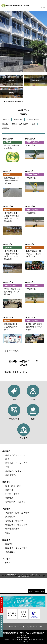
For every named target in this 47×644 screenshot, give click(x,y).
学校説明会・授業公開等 (16, 525)
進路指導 (6, 540)
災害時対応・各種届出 (15, 102)
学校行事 (9, 490)
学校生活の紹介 (33, 119)
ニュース (6, 563)
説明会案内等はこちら (1, 626)
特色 (7, 459)
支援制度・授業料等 (14, 521)
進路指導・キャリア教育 (16, 548)
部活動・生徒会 (12, 494)
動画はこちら (1, 606)
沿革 (7, 467)
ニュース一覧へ (12, 351)
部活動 (5, 124)
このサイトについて (13, 627)
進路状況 (9, 544)
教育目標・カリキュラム (16, 463)
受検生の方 (18, 119)
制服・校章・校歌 (13, 486)
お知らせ (6, 119)
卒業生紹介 (10, 552)
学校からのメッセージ (15, 455)
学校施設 (9, 498)
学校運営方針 (11, 475)
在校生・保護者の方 (20, 124)
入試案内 (6, 509)
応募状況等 (10, 517)
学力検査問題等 (12, 529)
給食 (34, 124)
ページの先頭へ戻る (37, 591)
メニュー (44, 7)
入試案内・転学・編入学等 (17, 513)
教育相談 (6, 128)
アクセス (6, 559)
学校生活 (6, 482)
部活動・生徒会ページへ (16, 372)
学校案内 (6, 451)
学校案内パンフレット (15, 471)
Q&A (8, 533)
